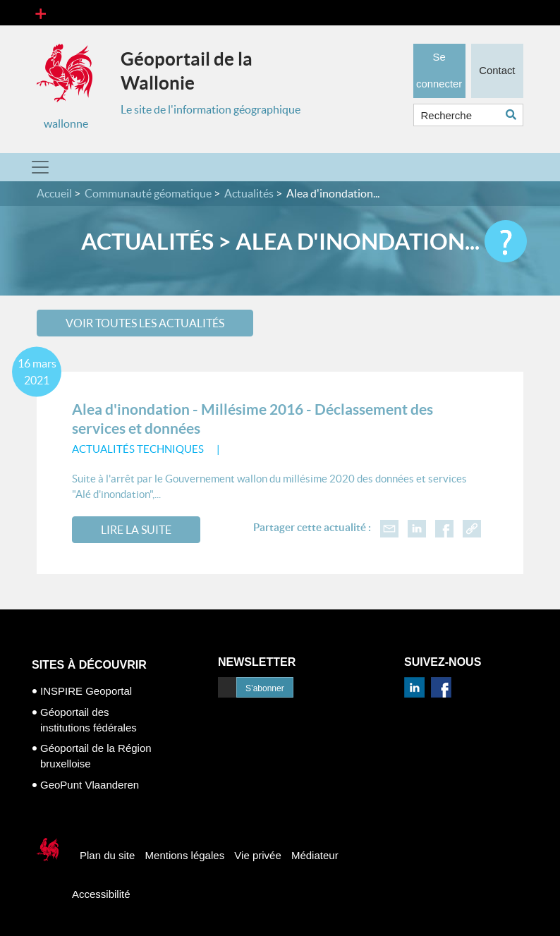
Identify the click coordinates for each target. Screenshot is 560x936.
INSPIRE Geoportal (86, 691)
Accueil (54, 193)
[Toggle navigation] (41, 13)
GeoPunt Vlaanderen (90, 785)
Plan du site (107, 855)
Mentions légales (185, 855)
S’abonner (265, 688)
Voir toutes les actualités (145, 323)
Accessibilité (101, 894)
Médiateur (315, 855)
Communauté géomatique (148, 193)
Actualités (249, 193)
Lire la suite (136, 530)
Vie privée (257, 855)
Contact (497, 67)
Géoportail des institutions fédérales (89, 720)
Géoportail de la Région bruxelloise (96, 756)
